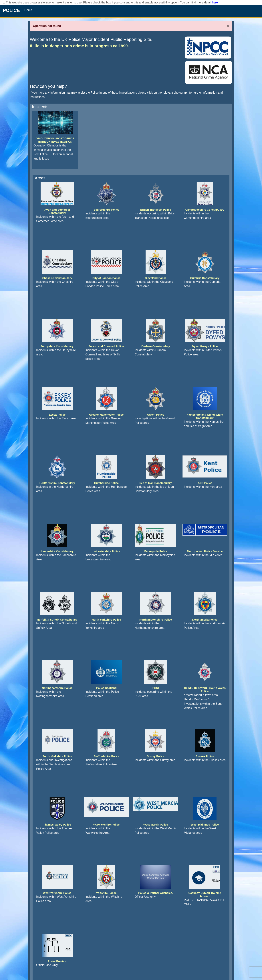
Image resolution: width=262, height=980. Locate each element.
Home (28, 10)
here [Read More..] (215, 2)
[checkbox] (4, 2)
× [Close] (228, 26)
